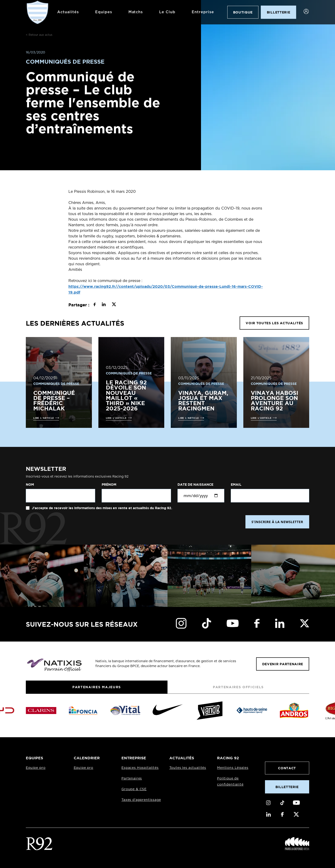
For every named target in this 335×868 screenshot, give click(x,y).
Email (236, 485)
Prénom (109, 485)
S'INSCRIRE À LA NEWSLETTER (277, 522)
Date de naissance (195, 485)
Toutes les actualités (188, 768)
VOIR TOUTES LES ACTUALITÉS (274, 323)
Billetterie (287, 787)
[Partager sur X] (114, 305)
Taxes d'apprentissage (141, 800)
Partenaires (132, 779)
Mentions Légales (233, 768)
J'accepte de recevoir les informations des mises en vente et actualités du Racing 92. (102, 508)
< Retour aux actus (39, 35)
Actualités (68, 12)
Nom (30, 485)
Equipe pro (36, 768)
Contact (287, 768)
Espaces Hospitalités (140, 768)
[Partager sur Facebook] (95, 305)
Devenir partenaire (283, 664)
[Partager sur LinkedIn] (104, 305)
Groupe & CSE (134, 789)
